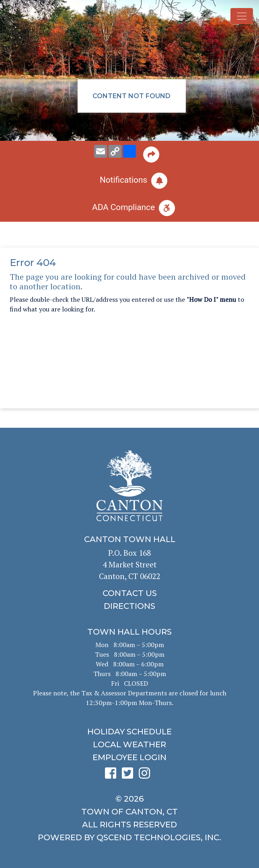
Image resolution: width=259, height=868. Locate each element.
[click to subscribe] (129, 181)
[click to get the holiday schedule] (129, 732)
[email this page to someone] (101, 151)
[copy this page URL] (115, 151)
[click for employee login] (129, 757)
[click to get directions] (129, 606)
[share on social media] (129, 151)
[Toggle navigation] (242, 16)
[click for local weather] (129, 744)
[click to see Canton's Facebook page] (113, 776)
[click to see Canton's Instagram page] (146, 776)
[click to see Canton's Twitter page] (129, 776)
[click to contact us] (129, 593)
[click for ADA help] (129, 208)
